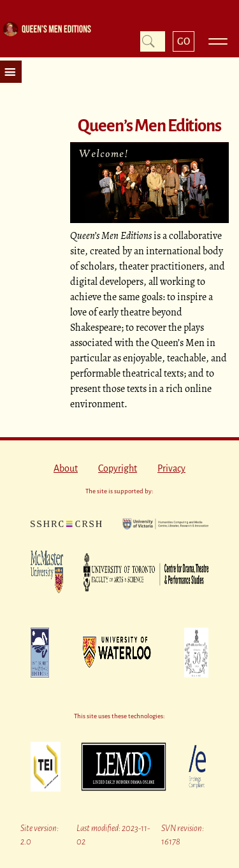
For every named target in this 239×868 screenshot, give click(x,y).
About (66, 468)
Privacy (171, 468)
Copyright (118, 468)
